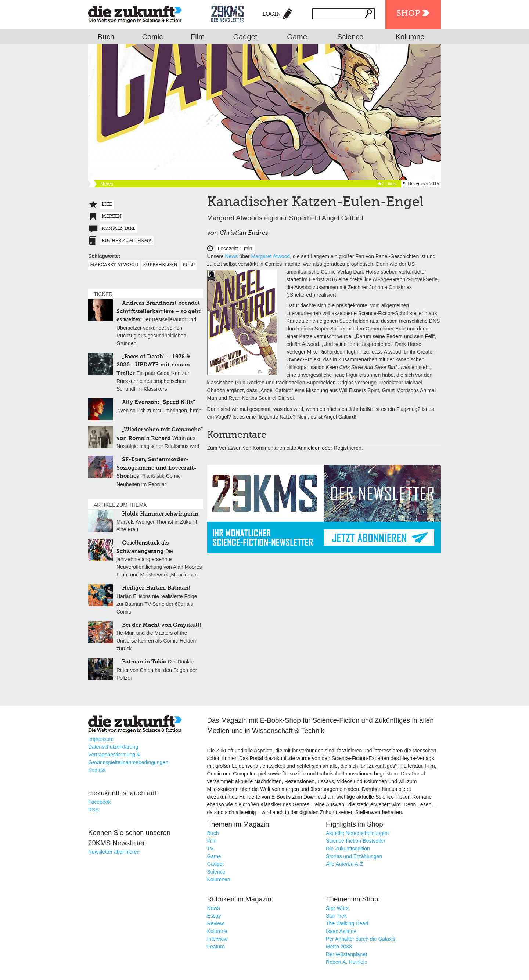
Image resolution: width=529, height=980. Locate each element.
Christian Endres (244, 233)
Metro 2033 (339, 947)
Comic (153, 37)
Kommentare (119, 229)
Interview (217, 939)
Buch (106, 37)
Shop (408, 14)
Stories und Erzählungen (354, 856)
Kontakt (97, 770)
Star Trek (336, 916)
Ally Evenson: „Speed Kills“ (159, 402)
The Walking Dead (347, 923)
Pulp (189, 265)
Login (272, 14)
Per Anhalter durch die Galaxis (361, 939)
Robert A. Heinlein (347, 962)
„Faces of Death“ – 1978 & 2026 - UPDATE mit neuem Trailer (153, 365)
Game (297, 37)
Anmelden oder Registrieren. (330, 448)
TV (210, 849)
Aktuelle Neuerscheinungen (357, 833)
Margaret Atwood (270, 256)
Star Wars (337, 908)
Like (107, 205)
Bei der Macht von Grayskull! (161, 625)
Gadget (245, 37)
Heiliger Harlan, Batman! (156, 588)
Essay (214, 916)
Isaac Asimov (341, 931)
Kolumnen (219, 879)
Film (198, 37)
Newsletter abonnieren (114, 852)
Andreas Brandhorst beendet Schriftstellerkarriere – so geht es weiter (159, 311)
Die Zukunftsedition (348, 849)
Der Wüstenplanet (346, 954)
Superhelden (160, 265)
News (232, 256)
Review (216, 923)
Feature (216, 947)
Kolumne (410, 37)
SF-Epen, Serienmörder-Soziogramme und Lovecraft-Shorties (156, 468)
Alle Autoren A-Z (344, 864)
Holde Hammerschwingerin (160, 514)
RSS (93, 810)
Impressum (101, 739)
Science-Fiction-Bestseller (356, 841)
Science (350, 37)
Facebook (99, 802)
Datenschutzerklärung (113, 747)
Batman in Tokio (144, 662)
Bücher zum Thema (127, 241)
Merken (112, 217)
